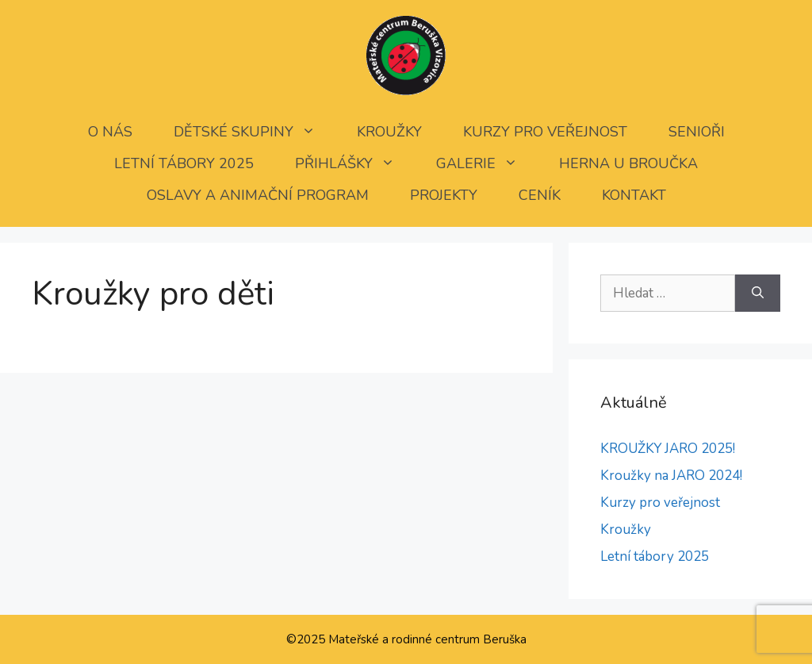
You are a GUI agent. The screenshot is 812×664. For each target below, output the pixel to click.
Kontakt (634, 195)
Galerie (487, 163)
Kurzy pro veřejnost (545, 132)
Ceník (540, 195)
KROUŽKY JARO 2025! (668, 449)
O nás (110, 132)
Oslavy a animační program (258, 195)
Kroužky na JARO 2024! (671, 476)
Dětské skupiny (255, 132)
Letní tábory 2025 (184, 163)
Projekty (444, 195)
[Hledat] (758, 294)
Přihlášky (355, 163)
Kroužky (389, 132)
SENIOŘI (697, 132)
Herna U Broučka (628, 163)
